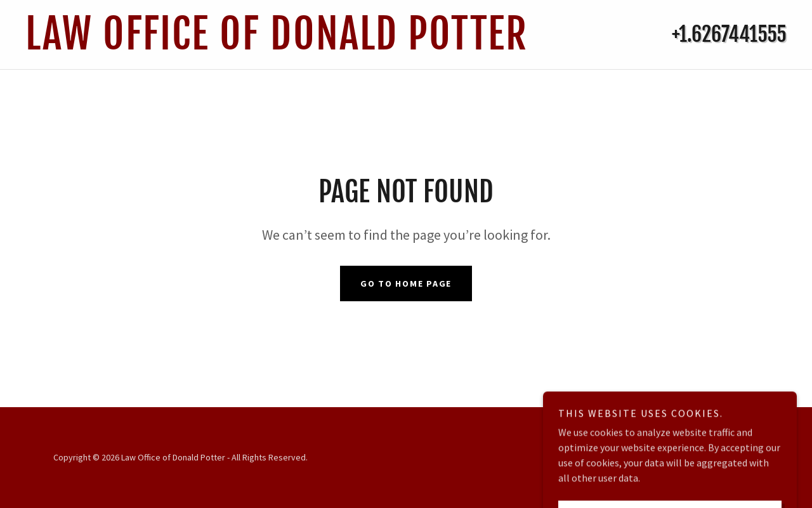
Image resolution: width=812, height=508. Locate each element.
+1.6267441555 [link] (729, 34)
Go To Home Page (406, 283)
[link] (300, 46)
